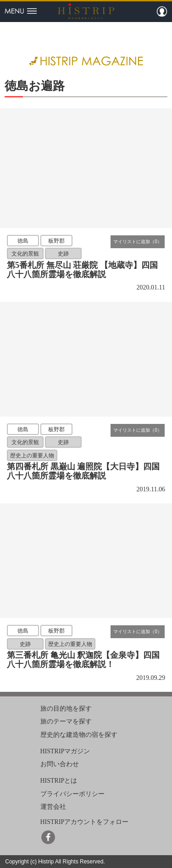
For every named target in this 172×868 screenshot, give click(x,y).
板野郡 (56, 241)
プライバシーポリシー (72, 794)
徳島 (23, 241)
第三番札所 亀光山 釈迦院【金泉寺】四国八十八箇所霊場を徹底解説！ (83, 660)
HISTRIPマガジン (65, 751)
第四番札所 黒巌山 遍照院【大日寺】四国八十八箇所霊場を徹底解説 (83, 471)
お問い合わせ (60, 764)
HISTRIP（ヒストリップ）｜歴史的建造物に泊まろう (86, 11)
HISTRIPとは (59, 781)
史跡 (63, 254)
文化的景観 (25, 254)
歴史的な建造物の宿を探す (79, 735)
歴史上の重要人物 (32, 455)
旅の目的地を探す (66, 708)
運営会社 (53, 807)
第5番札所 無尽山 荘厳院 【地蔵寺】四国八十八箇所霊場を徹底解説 (82, 270)
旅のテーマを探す (66, 721)
